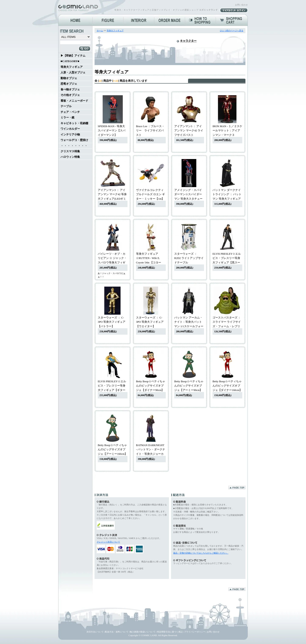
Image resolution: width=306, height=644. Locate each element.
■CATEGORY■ (70, 61)
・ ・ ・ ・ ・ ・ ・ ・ (74, 146)
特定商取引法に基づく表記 (170, 632)
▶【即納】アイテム (73, 56)
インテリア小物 (70, 135)
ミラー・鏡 (67, 118)
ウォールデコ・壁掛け (74, 140)
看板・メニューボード (74, 101)
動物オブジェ (69, 78)
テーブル (66, 106)
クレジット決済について (108, 542)
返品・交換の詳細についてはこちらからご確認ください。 (201, 553)
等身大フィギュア (72, 67)
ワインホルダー (70, 129)
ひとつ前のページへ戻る (232, 31)
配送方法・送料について (117, 632)
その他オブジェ (70, 95)
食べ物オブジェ (70, 90)
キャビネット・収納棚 (74, 123)
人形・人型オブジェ (73, 73)
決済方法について (95, 632)
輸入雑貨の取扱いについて (143, 632)
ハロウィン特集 (70, 157)
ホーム (100, 31)
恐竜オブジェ (69, 84)
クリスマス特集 (70, 151)
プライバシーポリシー (195, 632)
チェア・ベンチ (70, 112)
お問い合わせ (241, 5)
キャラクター (188, 41)
